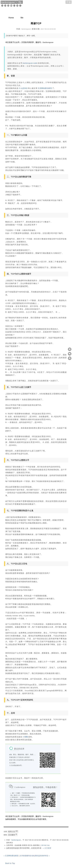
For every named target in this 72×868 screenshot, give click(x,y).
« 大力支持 (47, 848)
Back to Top (10, 863)
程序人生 (13, 831)
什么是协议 (23, 88)
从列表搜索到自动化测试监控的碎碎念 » (35, 856)
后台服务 (13, 835)
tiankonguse (16, 840)
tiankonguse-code (30, 63)
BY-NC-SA (45, 845)
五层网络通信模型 (45, 88)
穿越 (69, 2)
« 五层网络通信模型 (11, 856)
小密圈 (25, 737)
